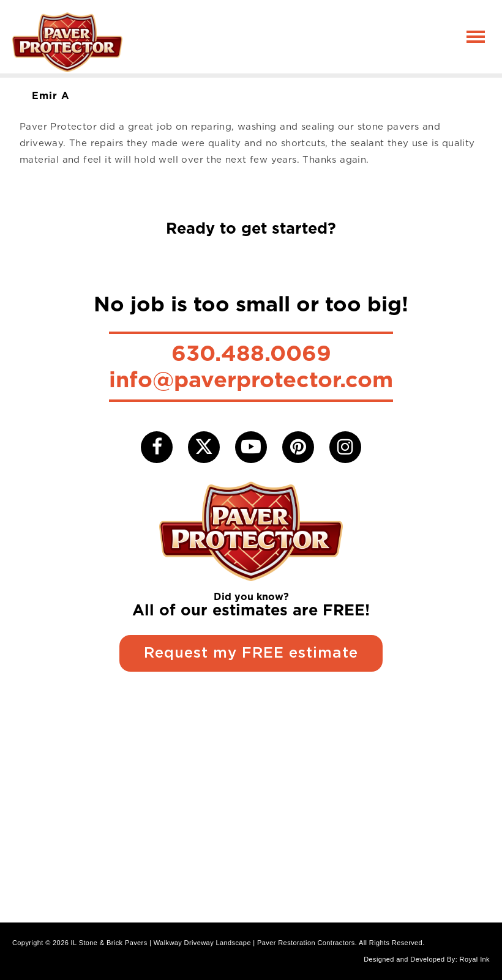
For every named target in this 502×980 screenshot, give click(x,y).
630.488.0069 (251, 353)
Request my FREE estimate (251, 653)
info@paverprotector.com (251, 379)
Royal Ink (475, 959)
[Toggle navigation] (476, 37)
